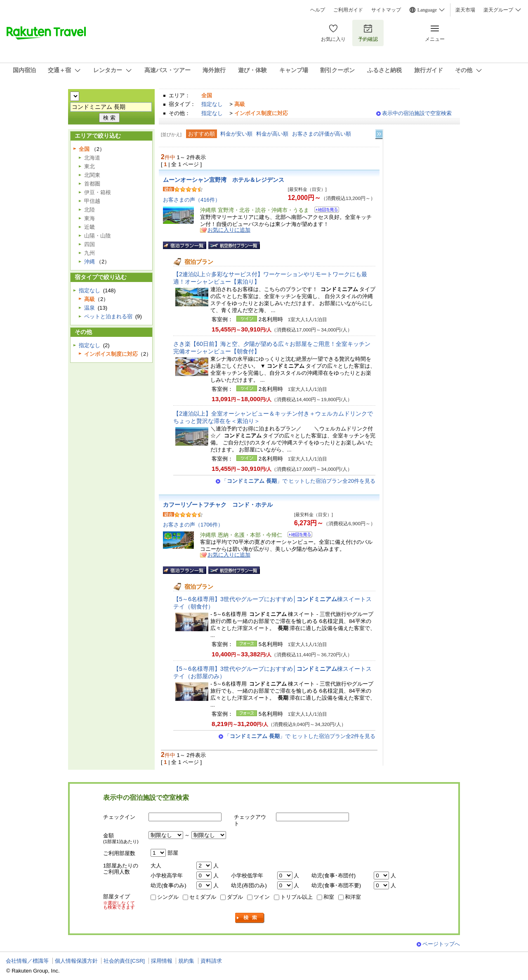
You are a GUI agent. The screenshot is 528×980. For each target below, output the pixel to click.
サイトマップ (386, 10)
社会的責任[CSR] (124, 961)
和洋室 (353, 897)
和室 (329, 897)
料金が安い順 (236, 134)
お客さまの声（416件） (192, 200)
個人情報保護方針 (76, 961)
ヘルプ (318, 10)
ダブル (235, 897)
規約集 (186, 961)
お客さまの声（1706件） (193, 525)
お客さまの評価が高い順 (322, 134)
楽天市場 (465, 10)
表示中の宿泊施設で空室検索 (417, 113)
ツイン (262, 897)
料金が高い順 (272, 134)
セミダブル (203, 897)
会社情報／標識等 (27, 961)
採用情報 (162, 961)
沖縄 (90, 262)
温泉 (90, 308)
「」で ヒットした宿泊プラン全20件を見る (298, 481)
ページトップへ (441, 944)
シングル (168, 897)
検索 (250, 918)
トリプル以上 (297, 897)
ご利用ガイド (348, 10)
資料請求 (211, 961)
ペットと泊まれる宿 (108, 316)
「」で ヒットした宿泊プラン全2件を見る (300, 736)
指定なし (212, 104)
